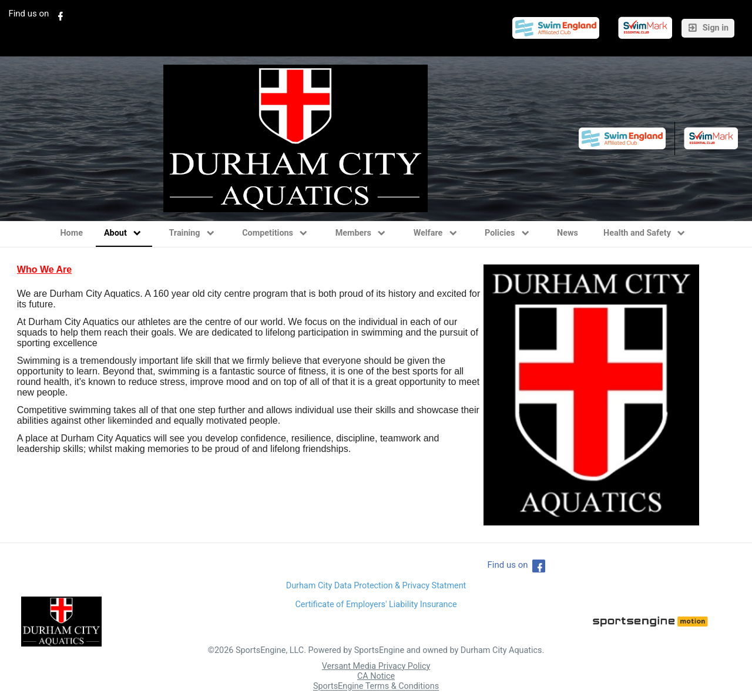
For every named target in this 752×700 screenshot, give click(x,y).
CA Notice (376, 676)
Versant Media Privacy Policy (376, 666)
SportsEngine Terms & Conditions (376, 687)
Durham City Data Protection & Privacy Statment (376, 586)
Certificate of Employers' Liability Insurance (376, 604)
